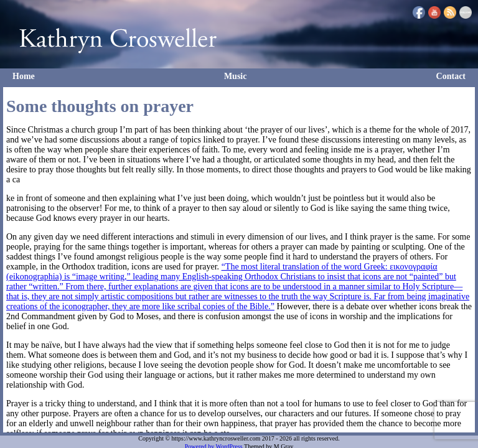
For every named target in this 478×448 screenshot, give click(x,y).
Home (24, 76)
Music (236, 76)
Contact (451, 76)
